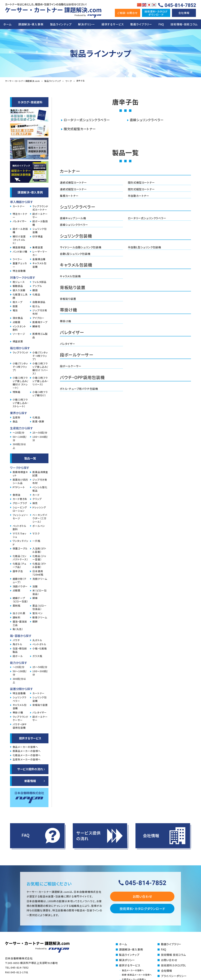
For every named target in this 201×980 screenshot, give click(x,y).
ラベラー (18, 259)
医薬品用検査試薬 (40, 473)
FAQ (161, 24)
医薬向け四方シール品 (20, 481)
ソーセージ (19, 333)
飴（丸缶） (18, 629)
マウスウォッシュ (20, 535)
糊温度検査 (19, 247)
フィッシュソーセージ (21, 516)
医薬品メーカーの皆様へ (27, 751)
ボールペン (39, 526)
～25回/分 (19, 432)
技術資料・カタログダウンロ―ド (156, 13)
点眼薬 (17, 322)
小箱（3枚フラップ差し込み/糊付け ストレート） (20, 382)
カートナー (19, 206)
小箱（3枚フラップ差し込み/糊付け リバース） (40, 368)
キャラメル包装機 (70, 275)
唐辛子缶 (18, 571)
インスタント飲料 (19, 328)
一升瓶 (36, 541)
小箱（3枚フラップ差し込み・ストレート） (21, 403)
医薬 (15, 306)
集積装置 (38, 247)
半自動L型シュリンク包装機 (145, 246)
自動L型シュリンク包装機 (75, 252)
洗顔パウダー (20, 586)
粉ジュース (19, 282)
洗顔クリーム (40, 578)
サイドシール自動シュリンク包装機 (81, 246)
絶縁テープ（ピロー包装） (20, 599)
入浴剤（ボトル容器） (39, 550)
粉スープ (18, 302)
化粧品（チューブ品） (20, 565)
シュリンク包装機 (39, 230)
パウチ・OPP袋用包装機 (20, 726)
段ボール (18, 656)
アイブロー (38, 318)
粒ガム (36, 306)
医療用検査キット (20, 473)
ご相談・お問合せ (127, 13)
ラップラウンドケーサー (21, 718)
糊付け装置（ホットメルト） (19, 239)
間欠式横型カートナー (141, 182)
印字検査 (38, 236)
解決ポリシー (86, 24)
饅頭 (35, 290)
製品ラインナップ (61, 24)
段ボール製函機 (40, 223)
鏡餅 (35, 621)
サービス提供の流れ (30, 769)
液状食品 (18, 318)
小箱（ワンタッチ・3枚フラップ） (20, 366)
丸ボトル (37, 640)
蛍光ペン (37, 613)
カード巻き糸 (20, 499)
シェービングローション (20, 509)
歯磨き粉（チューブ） (20, 580)
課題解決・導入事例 (31, 24)
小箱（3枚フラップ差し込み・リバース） (40, 381)
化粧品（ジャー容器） (39, 557)
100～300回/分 (40, 438)
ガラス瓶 (37, 656)
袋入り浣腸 (19, 290)
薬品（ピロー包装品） (39, 607)
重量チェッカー (20, 265)
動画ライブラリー (141, 24)
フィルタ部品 (39, 282)
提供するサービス (113, 24)
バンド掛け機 (20, 251)
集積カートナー (69, 195)
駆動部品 (18, 286)
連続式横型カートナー (73, 182)
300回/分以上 (19, 446)
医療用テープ (40, 322)
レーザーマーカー (40, 253)
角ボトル (18, 644)
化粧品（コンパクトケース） (20, 557)
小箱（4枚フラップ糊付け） (40, 393)
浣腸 (35, 586)
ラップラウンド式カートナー (40, 208)
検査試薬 (18, 341)
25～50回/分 (40, 432)
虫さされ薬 (19, 613)
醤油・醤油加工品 (20, 623)
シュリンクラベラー (20, 699)
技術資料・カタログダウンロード (142, 908)
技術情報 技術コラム (173, 954)
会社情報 (184, 13)
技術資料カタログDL (173, 964)
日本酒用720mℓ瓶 (38, 573)
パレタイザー (67, 342)
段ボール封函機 (20, 230)
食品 (15, 421)
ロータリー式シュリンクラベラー (87, 119)
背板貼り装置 (68, 297)
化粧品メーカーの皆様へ (27, 755)
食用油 (17, 494)
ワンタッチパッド (21, 542)
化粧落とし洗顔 (20, 296)
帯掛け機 (65, 320)
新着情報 (30, 781)
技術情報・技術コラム (184, 24)
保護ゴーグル (20, 548)
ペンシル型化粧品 (40, 489)
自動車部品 (39, 302)
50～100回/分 (20, 438)
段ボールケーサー (71, 364)
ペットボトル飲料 (20, 527)
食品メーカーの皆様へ (25, 747)
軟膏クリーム (40, 617)
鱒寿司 (36, 326)
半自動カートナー (139, 195)
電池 (15, 310)
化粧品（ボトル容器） (39, 565)
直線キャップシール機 (73, 217)
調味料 (17, 617)
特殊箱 (17, 392)
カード (36, 494)
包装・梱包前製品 (20, 650)
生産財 (17, 417)
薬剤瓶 (17, 605)
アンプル (37, 286)
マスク (36, 533)
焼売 (35, 503)
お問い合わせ (142, 896)
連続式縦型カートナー (73, 188)
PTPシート (19, 487)
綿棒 (35, 598)
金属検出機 (39, 259)
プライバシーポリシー (174, 975)
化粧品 (36, 294)
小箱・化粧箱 (40, 648)
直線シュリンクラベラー (147, 119)
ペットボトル (39, 644)
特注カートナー (20, 215)
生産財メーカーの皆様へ (27, 759)
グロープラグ (20, 503)
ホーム (8, 24)
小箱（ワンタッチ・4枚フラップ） (40, 356)
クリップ (37, 499)
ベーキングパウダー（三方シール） (40, 518)
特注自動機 (19, 270)
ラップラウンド (21, 352)
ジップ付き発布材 (40, 312)
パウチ (16, 640)
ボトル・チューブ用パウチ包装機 (79, 387)
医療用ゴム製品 (40, 335)
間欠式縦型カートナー (80, 128)
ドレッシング (39, 507)
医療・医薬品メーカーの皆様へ (138, 974)
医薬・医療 (38, 421)
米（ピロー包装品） (39, 592)
